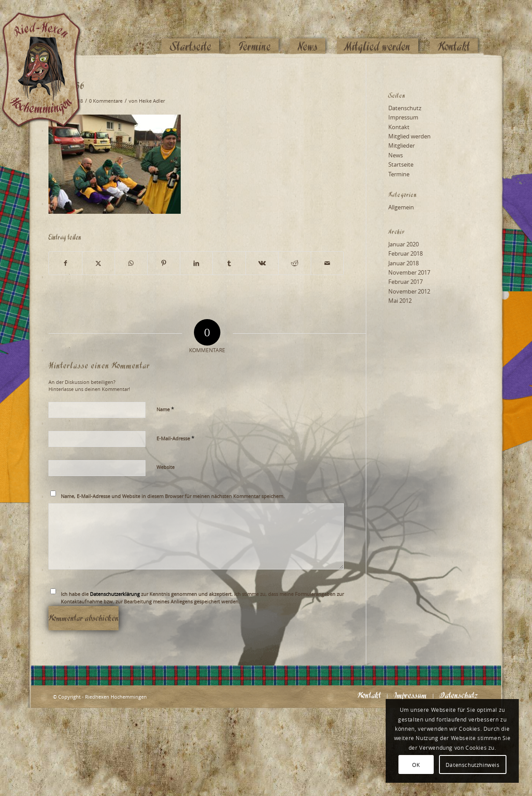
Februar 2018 (406, 253)
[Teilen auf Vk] (262, 263)
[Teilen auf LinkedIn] (196, 263)
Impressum (403, 117)
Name (165, 409)
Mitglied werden (409, 136)
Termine (399, 174)
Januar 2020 (404, 244)
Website (166, 467)
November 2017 (409, 272)
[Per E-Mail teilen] (327, 263)
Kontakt (399, 127)
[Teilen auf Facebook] (65, 263)
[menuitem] (190, 30)
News (396, 155)
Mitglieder (402, 145)
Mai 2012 (400, 301)
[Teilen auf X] (99, 263)
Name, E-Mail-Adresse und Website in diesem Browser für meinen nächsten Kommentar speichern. (173, 496)
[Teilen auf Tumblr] (229, 263)
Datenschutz (405, 108)
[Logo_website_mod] (48, 29)
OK (416, 765)
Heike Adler (152, 101)
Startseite (401, 164)
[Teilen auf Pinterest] (164, 263)
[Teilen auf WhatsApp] (131, 263)
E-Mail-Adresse (175, 438)
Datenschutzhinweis (473, 765)
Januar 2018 (404, 263)
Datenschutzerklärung (115, 594)
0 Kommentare (106, 101)
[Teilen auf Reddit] (295, 263)
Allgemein (401, 207)
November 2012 (409, 291)
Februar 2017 (406, 282)
